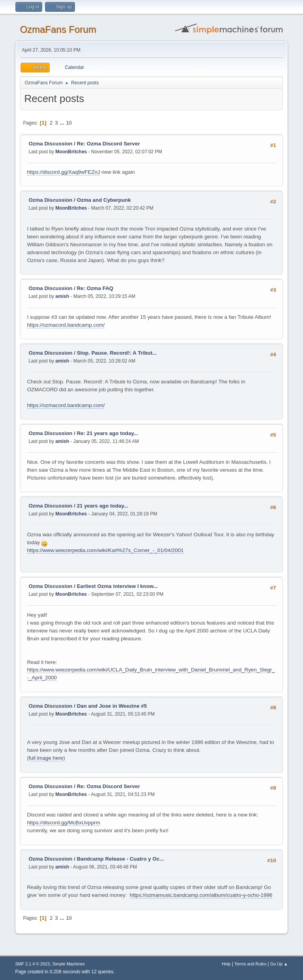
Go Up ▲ (279, 964)
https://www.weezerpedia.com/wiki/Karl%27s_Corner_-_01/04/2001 (105, 550)
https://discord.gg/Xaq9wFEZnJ (63, 172)
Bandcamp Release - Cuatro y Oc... (121, 859)
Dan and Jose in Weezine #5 (112, 706)
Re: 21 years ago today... (108, 433)
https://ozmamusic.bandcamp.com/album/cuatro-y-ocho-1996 (201, 895)
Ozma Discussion (50, 144)
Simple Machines (69, 964)
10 (69, 123)
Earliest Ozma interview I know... (117, 586)
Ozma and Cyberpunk (104, 200)
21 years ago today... (103, 506)
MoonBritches (71, 152)
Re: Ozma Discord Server (108, 144)
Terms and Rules (250, 964)
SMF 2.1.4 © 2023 (32, 964)
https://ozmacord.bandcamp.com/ (66, 325)
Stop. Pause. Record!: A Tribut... (117, 353)
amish (62, 296)
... (63, 123)
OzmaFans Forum (58, 29)
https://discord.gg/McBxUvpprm (63, 823)
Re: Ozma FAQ (95, 288)
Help (226, 964)
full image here (46, 758)
